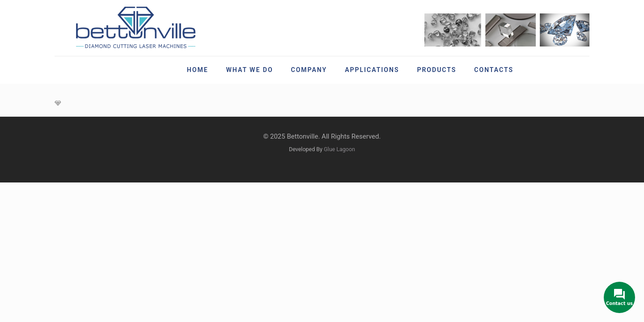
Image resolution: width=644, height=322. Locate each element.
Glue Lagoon (339, 149)
